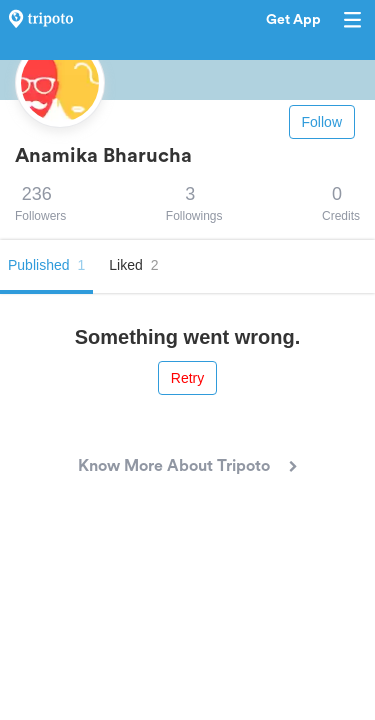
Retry (187, 378)
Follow (322, 122)
